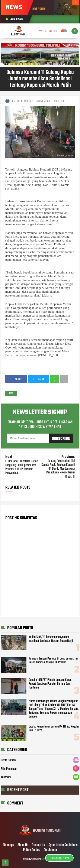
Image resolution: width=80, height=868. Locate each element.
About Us (23, 845)
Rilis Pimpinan (9, 769)
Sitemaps (8, 845)
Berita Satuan (8, 760)
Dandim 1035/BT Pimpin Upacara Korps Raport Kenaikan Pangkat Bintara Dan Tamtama (50, 684)
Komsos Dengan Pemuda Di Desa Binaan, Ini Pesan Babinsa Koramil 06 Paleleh (53, 661)
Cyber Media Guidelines (63, 845)
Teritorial (6, 777)
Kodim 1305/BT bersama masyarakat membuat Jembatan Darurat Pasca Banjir (51, 639)
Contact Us (38, 845)
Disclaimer (50, 850)
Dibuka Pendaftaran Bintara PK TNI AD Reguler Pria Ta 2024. (54, 729)
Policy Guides (32, 850)
